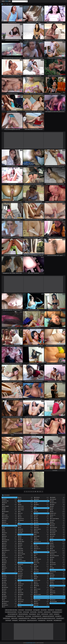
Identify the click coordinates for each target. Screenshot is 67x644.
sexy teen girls (8, 620)
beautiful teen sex (21, 616)
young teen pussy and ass (32, 620)
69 (35, 492)
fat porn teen (40, 612)
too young (20, 612)
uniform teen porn (45, 614)
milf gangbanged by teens (57, 612)
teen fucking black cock (37, 616)
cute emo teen (21, 610)
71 (40, 492)
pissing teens (57, 614)
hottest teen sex (51, 610)
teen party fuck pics (60, 618)
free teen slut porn (22, 620)
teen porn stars (50, 620)
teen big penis (15, 620)
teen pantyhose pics (58, 620)
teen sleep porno (58, 610)
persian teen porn (7, 618)
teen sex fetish (44, 610)
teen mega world (36, 610)
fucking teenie (33, 618)
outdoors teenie (14, 618)
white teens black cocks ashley (11, 610)
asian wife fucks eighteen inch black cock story (46, 618)
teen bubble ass (58, 616)
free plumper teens (42, 620)
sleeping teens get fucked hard (48, 616)
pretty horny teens (47, 612)
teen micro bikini (33, 612)
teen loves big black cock (13, 614)
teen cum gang (28, 616)
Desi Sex (6, 1)
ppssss (39, 614)
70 (38, 492)
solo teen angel (26, 612)
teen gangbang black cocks (11, 616)
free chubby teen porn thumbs (11, 612)
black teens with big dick (23, 614)
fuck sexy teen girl (29, 610)
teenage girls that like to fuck (24, 618)
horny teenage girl (32, 614)
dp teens (51, 614)
